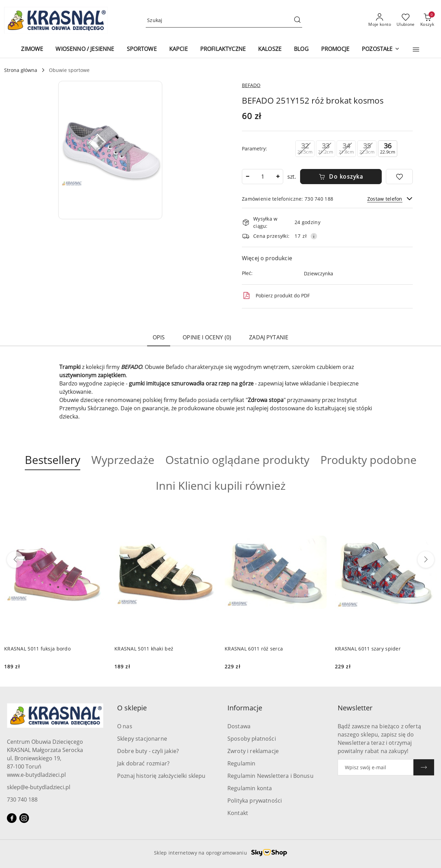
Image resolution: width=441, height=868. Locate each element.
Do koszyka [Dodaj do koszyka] (341, 177)
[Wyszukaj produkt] (224, 20)
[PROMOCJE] (335, 49)
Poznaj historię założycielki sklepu (161, 776)
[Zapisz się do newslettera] (376, 767)
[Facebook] (12, 818)
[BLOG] (301, 49)
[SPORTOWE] (142, 49)
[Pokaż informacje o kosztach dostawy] (314, 236)
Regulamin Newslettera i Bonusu (270, 776)
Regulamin (241, 763)
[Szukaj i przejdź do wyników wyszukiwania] (297, 20)
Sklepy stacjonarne (142, 739)
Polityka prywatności (255, 801)
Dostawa (239, 726)
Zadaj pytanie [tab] (269, 337)
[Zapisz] (424, 767)
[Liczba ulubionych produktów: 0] (406, 20)
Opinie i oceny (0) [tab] (207, 337)
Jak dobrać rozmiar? (143, 763)
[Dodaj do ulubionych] (399, 177)
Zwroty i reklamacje (253, 751)
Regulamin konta (250, 788)
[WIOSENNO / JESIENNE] (85, 49)
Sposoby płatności (252, 739)
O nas (125, 726)
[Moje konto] (380, 20)
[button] (416, 50)
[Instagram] (24, 818)
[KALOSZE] (270, 49)
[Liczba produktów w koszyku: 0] (427, 20)
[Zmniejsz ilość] (247, 177)
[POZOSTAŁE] (381, 49)
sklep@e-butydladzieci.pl (39, 787)
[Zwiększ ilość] (278, 177)
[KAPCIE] (178, 49)
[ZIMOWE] (32, 49)
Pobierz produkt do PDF (276, 296)
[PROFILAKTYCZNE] (223, 49)
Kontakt (238, 813)
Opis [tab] (159, 337)
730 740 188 (22, 800)
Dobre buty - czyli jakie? (148, 751)
